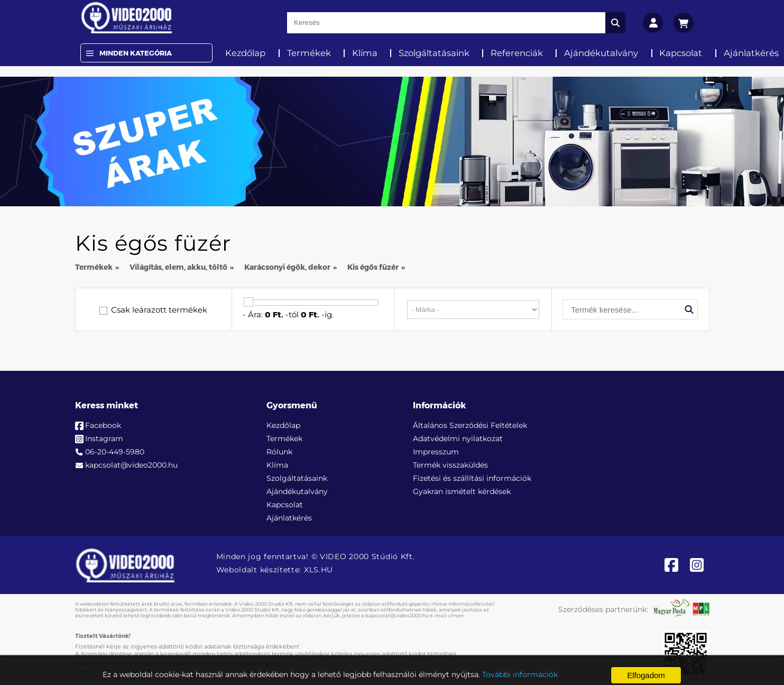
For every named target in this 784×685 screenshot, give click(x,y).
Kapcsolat (681, 53)
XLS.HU (319, 570)
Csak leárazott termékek (159, 310)
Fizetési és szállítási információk (472, 478)
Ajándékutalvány (601, 53)
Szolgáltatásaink (434, 53)
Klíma (365, 53)
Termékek (309, 53)
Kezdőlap (245, 53)
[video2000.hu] (127, 17)
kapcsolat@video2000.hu (131, 465)
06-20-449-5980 (115, 452)
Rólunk (279, 452)
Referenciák (517, 53)
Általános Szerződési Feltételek (470, 425)
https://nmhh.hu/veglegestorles (120, 671)
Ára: (255, 314)
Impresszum (436, 452)
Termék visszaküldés (450, 465)
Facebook (103, 425)
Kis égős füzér (373, 267)
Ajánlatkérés (289, 518)
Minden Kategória (136, 53)
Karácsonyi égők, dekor (287, 267)
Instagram (104, 439)
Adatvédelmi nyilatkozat (458, 439)
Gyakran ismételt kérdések (462, 491)
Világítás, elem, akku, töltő (178, 267)
